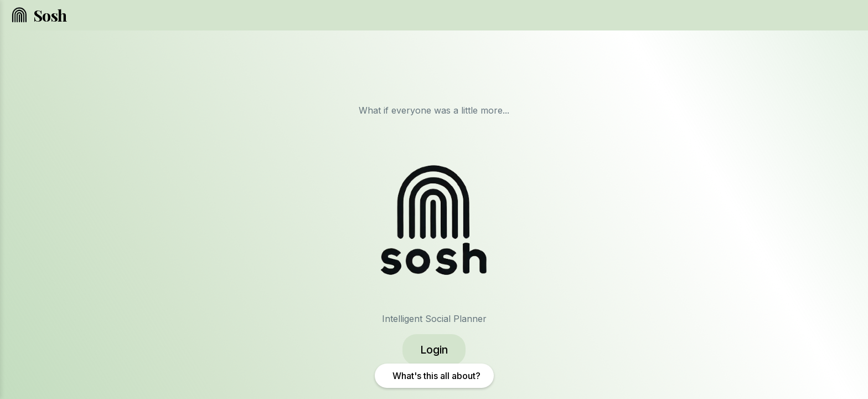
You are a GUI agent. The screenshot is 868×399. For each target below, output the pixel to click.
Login (434, 350)
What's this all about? (436, 376)
